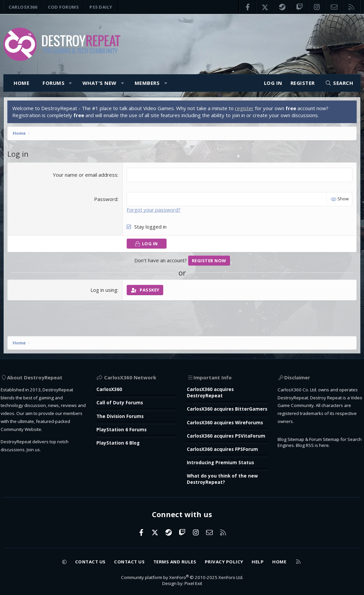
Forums (54, 83)
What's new (100, 83)
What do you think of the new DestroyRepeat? (225, 477)
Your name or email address (86, 176)
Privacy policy (229, 560)
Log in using (105, 292)
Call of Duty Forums (123, 377)
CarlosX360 (23, 7)
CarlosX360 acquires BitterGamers (213, 388)
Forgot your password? (154, 211)
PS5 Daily (101, 7)
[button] (71, 83)
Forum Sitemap (329, 429)
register (246, 110)
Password (106, 200)
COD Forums (63, 7)
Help (266, 560)
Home (21, 83)
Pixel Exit (195, 583)
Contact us (82, 560)
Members (147, 83)
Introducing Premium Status (223, 460)
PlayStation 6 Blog (121, 418)
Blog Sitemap (291, 429)
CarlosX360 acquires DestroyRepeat (213, 367)
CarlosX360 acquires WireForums (213, 408)
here (344, 436)
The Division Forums (123, 391)
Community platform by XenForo (182, 576)
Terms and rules (175, 560)
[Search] (339, 83)
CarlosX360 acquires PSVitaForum (213, 429)
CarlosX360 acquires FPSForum (226, 446)
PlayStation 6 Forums (125, 404)
